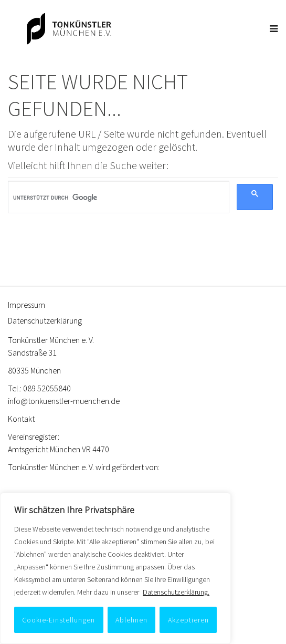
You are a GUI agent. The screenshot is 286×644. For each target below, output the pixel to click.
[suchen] (115, 198)
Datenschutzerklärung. (176, 592)
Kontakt (21, 419)
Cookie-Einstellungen (59, 620)
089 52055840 (47, 388)
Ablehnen (131, 620)
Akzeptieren (188, 620)
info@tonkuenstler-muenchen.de (64, 401)
